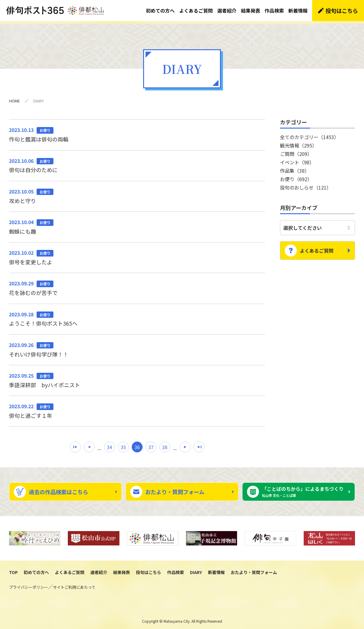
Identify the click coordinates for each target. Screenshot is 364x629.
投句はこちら (342, 11)
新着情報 (298, 11)
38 (165, 444)
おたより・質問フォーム (175, 489)
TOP (13, 570)
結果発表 (251, 11)
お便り (296, 176)
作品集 (295, 168)
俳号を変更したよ (137, 254)
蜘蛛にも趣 (137, 224)
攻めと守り (137, 193)
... (99, 445)
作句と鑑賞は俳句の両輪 (137, 132)
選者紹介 (227, 11)
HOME (14, 98)
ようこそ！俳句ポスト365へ (137, 316)
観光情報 (298, 143)
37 (151, 444)
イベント (297, 160)
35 (123, 444)
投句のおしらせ (306, 185)
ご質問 (296, 151)
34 (110, 444)
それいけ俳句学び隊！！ (137, 347)
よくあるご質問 (196, 11)
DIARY (196, 570)
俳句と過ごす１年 (137, 408)
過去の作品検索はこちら (59, 489)
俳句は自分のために (137, 163)
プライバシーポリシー (29, 584)
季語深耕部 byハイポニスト (137, 377)
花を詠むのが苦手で (137, 285)
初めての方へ (160, 11)
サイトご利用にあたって (74, 584)
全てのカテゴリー (309, 134)
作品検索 (274, 11)
